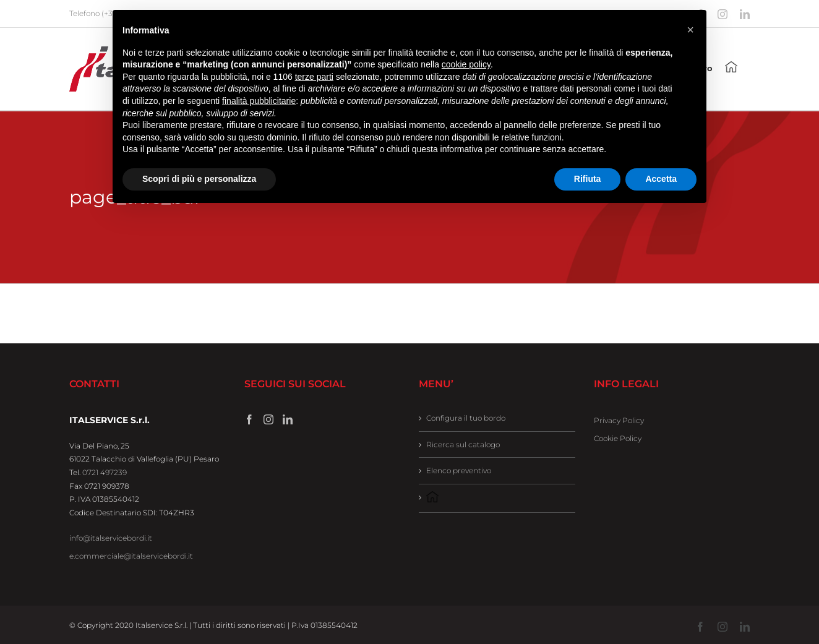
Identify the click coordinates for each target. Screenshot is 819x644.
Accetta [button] (661, 179)
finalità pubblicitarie (259, 101)
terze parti (314, 77)
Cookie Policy (618, 438)
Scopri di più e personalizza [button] (199, 179)
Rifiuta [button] (588, 179)
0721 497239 (105, 472)
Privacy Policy (619, 420)
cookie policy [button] (466, 64)
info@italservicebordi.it (111, 538)
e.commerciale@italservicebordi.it (131, 556)
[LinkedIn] (288, 419)
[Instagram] (268, 419)
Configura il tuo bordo (466, 418)
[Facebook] (249, 419)
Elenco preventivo (459, 470)
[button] (690, 30)
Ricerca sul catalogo (463, 444)
